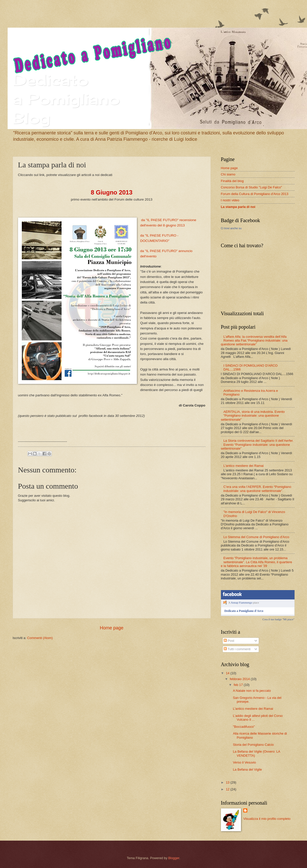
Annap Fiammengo (242, 603)
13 (228, 782)
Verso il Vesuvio (244, 762)
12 (228, 789)
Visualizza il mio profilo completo (267, 819)
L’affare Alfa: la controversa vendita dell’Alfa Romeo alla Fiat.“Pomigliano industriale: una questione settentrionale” (254, 341)
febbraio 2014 (240, 679)
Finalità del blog (232, 181)
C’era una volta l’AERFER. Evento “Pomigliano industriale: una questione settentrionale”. (257, 489)
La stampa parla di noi (238, 207)
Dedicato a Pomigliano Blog (66, 99)
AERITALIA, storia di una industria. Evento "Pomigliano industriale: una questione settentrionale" (253, 416)
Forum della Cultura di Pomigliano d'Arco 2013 (255, 194)
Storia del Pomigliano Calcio (253, 745)
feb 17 (239, 685)
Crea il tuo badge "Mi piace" (279, 619)
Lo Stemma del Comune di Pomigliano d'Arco (256, 537)
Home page (112, 628)
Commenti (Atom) (40, 638)
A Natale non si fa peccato (252, 691)
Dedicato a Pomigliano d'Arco (244, 611)
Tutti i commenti (237, 649)
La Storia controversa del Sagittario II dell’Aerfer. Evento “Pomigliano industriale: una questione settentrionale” (257, 445)
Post (229, 641)
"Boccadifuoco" (244, 727)
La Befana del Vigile (247, 769)
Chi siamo (228, 174)
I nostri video (230, 200)
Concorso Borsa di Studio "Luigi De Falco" (252, 187)
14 (228, 673)
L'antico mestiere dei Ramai (244, 466)
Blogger (174, 858)
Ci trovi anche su (231, 228)
